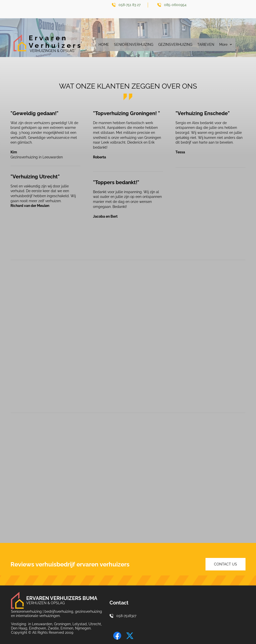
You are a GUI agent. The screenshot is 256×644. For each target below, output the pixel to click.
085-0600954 (175, 5)
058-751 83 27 (129, 5)
